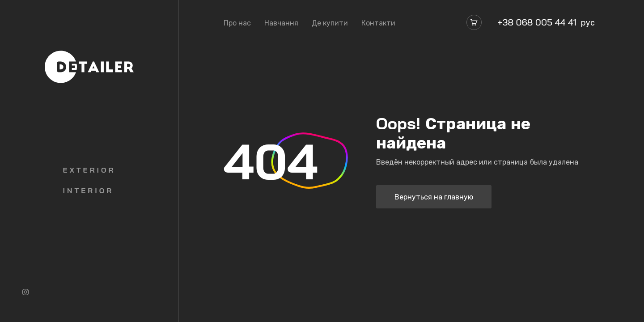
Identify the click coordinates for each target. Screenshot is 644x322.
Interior (89, 191)
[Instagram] (25, 292)
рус (588, 23)
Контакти (378, 23)
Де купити (330, 23)
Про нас (237, 23)
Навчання (281, 23)
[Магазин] (474, 22)
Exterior (89, 170)
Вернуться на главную (434, 197)
